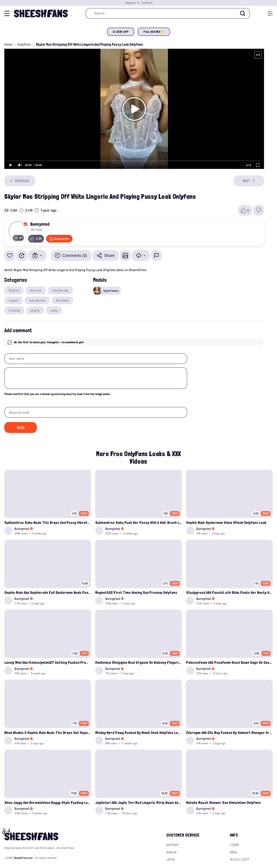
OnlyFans (24, 44)
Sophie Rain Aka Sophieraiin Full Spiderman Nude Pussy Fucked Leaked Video (48, 592)
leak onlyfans (37, 300)
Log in (170, 859)
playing (35, 310)
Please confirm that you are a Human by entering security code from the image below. (57, 394)
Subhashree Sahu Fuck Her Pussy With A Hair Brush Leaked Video (138, 522)
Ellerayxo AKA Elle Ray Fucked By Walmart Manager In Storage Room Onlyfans (229, 733)
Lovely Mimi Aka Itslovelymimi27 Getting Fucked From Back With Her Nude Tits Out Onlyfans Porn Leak (48, 662)
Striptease (62, 300)
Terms (234, 845)
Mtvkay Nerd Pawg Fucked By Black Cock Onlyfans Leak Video (138, 733)
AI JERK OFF (121, 32)
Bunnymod (40, 224)
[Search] (243, 13)
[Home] (41, 13)
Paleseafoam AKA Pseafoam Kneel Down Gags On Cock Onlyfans (229, 662)
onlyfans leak (60, 290)
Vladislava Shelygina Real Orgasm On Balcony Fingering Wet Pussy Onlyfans (138, 662)
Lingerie (13, 300)
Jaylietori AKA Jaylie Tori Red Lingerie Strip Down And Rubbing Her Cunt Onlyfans (138, 802)
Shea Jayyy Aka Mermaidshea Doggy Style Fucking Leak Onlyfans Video (48, 802)
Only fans (36, 290)
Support (173, 845)
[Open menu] (270, 13)
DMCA (233, 852)
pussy (54, 310)
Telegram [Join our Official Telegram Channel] (130, 3)
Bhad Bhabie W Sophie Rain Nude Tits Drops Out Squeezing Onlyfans (48, 733)
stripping (14, 310)
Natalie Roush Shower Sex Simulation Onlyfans (223, 802)
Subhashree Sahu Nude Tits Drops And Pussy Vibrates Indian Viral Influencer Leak (48, 522)
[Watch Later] (22, 256)
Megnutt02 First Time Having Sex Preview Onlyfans (136, 592)
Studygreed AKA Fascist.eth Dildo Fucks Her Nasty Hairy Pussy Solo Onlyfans (229, 592)
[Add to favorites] (10, 256)
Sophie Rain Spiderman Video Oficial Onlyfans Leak (226, 522)
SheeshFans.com (23, 858)
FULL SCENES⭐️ (154, 32)
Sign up (172, 852)
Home (8, 44)
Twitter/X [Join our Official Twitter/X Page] (147, 3)
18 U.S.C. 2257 (239, 859)
